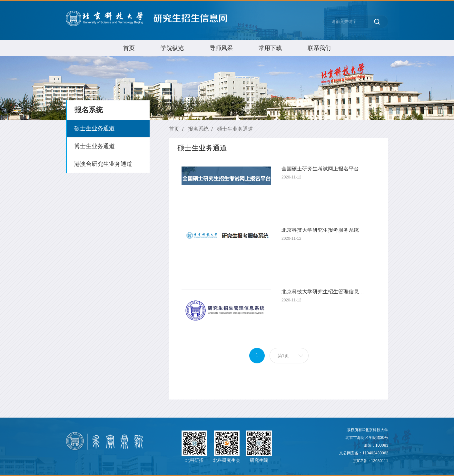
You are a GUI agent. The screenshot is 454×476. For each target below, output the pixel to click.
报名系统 (198, 129)
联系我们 (319, 48)
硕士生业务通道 (94, 128)
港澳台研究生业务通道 (103, 164)
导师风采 (221, 48)
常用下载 (270, 48)
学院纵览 (172, 48)
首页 (129, 48)
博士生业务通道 (94, 146)
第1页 (283, 356)
